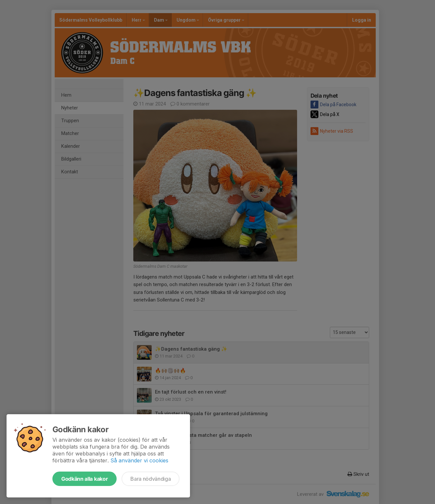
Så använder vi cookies (139, 460)
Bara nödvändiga (151, 479)
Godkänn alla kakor (85, 479)
